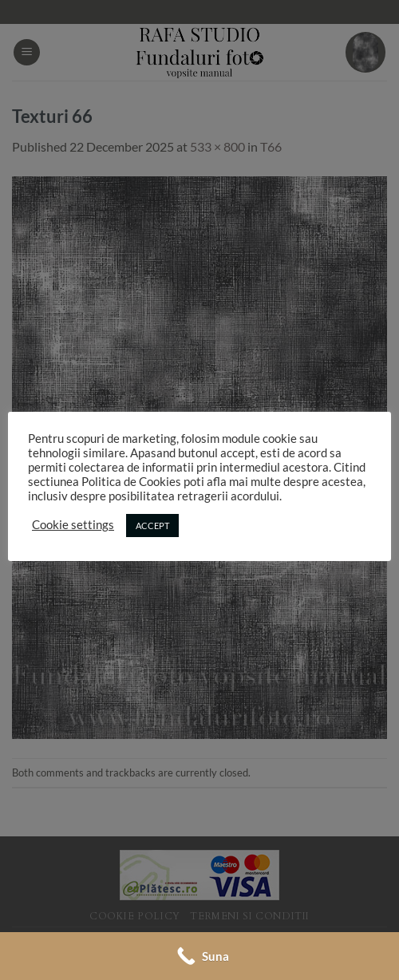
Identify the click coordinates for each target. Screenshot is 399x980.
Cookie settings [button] (73, 525)
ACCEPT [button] (152, 526)
